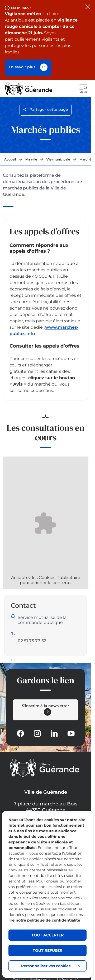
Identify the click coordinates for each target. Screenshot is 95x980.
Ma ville (31, 159)
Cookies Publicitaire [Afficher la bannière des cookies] (60, 578)
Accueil (10, 159)
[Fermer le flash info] (88, 7)
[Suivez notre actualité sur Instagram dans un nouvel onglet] (37, 733)
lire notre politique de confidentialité (44, 920)
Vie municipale (58, 159)
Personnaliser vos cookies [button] (46, 966)
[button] (83, 89)
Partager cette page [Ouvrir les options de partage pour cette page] (46, 109)
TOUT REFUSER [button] (47, 951)
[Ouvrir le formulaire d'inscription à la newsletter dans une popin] (46, 710)
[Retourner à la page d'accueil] (29, 89)
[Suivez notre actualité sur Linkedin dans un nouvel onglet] (54, 733)
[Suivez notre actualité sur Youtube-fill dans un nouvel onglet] (71, 733)
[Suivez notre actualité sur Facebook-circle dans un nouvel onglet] (20, 733)
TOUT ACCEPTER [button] (47, 935)
